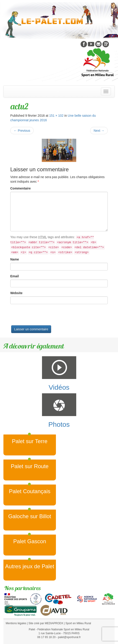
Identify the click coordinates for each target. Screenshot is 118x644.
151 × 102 (56, 116)
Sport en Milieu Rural (78, 623)
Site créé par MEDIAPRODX (46, 623)
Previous (22, 131)
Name (15, 259)
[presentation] (45, 316)
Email (14, 276)
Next (99, 131)
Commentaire (20, 188)
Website (16, 293)
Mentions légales (16, 623)
